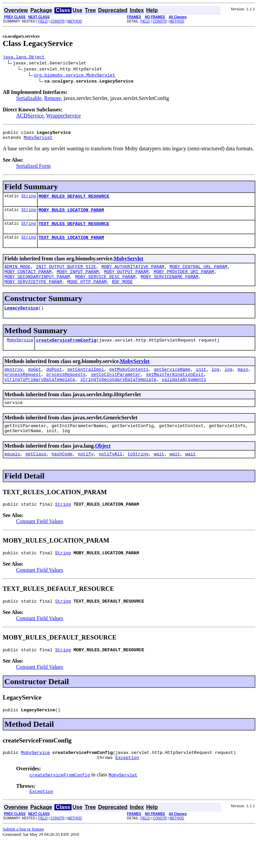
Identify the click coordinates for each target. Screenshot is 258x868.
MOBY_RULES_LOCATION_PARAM (71, 215)
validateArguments (184, 395)
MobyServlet (38, 140)
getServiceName (172, 383)
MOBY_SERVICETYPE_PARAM (33, 293)
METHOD (75, 21)
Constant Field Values (40, 542)
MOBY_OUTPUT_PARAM (126, 280)
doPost (54, 383)
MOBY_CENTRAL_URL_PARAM (198, 274)
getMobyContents (129, 383)
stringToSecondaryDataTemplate (118, 395)
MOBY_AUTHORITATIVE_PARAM (133, 274)
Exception (127, 784)
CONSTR (57, 21)
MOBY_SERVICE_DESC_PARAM (105, 287)
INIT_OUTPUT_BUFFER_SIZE (66, 274)
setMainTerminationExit (175, 389)
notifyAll (111, 474)
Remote (53, 99)
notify (85, 474)
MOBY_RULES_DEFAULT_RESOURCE (74, 200)
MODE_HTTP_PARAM (87, 293)
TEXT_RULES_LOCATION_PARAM (71, 244)
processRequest (23, 389)
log (215, 383)
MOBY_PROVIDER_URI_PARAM (184, 280)
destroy (14, 383)
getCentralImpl (85, 383)
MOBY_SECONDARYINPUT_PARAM (37, 287)
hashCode (62, 474)
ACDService (30, 117)
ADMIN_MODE (17, 274)
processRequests (66, 389)
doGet (34, 383)
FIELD (43, 21)
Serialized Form (33, 169)
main (243, 383)
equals (12, 474)
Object (103, 465)
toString (138, 474)
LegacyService (21, 320)
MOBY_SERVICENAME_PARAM (170, 287)
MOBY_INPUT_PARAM (78, 280)
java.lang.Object (24, 58)
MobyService (20, 353)
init (201, 383)
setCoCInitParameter (116, 389)
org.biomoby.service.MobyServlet (75, 76)
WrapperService (63, 117)
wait (159, 474)
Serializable (29, 99)
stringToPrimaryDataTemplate (40, 395)
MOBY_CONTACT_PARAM (28, 280)
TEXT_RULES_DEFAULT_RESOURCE (74, 229)
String (28, 200)
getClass (36, 474)
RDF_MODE (122, 293)
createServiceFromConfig (66, 353)
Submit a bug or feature (23, 857)
